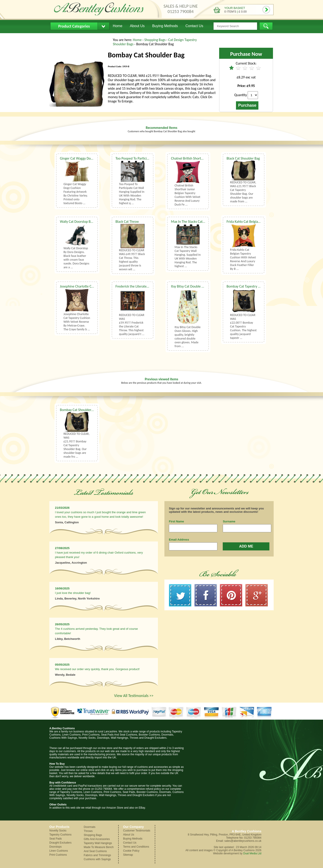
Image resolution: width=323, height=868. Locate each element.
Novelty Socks (58, 831)
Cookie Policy (131, 851)
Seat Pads (56, 839)
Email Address (179, 540)
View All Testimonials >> (134, 696)
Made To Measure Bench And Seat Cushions (99, 849)
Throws (88, 831)
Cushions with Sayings (97, 859)
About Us (137, 26)
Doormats (89, 827)
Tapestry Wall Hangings (98, 843)
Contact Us (194, 26)
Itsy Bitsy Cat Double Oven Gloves (195, 286)
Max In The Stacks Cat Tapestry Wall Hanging (203, 222)
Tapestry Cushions (60, 835)
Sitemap (128, 855)
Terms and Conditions (136, 847)
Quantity (241, 95)
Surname (229, 521)
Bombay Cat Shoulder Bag (79, 410)
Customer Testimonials (137, 831)
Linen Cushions (59, 851)
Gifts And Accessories (97, 839)
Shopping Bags (155, 40)
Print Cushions (58, 855)
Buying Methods (165, 26)
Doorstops (56, 847)
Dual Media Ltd (252, 853)
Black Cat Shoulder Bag (243, 158)
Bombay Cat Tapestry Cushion (248, 286)
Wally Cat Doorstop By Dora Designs (86, 222)
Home (118, 26)
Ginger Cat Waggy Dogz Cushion (83, 158)
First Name (176, 521)
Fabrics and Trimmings (97, 855)
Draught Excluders (60, 843)
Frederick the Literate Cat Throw (139, 286)
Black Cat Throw (127, 222)
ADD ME (246, 546)
